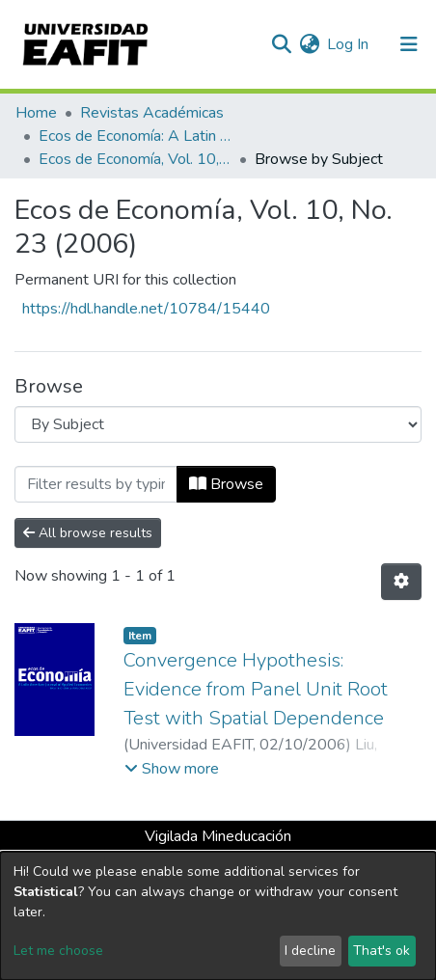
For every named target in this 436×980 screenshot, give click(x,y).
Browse (226, 484)
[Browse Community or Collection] (218, 424)
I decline (310, 951)
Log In (349, 44)
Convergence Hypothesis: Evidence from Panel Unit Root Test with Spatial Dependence (256, 689)
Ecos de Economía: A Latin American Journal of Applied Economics (135, 136)
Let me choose (58, 951)
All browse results (88, 533)
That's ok (381, 951)
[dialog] (218, 916)
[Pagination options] (401, 582)
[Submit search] (281, 44)
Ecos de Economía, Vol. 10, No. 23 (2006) (135, 159)
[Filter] (96, 484)
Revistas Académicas (152, 113)
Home (36, 113)
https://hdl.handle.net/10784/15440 (146, 309)
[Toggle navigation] (409, 44)
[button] (309, 44)
